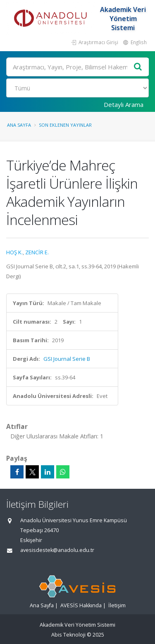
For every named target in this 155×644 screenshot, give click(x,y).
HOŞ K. (14, 252)
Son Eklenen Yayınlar (65, 125)
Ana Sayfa (19, 125)
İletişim (117, 605)
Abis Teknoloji (68, 635)
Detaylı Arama (124, 104)
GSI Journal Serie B (67, 359)
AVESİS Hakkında (81, 605)
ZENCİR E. (37, 252)
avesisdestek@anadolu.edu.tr (57, 550)
